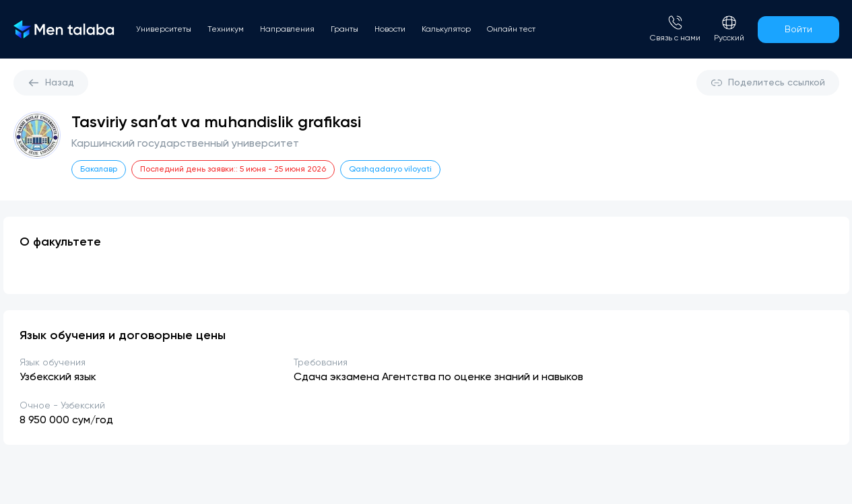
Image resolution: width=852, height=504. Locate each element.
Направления (287, 30)
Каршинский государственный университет (185, 144)
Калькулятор (446, 30)
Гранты (345, 30)
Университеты (164, 30)
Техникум (226, 30)
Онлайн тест (511, 30)
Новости (390, 30)
